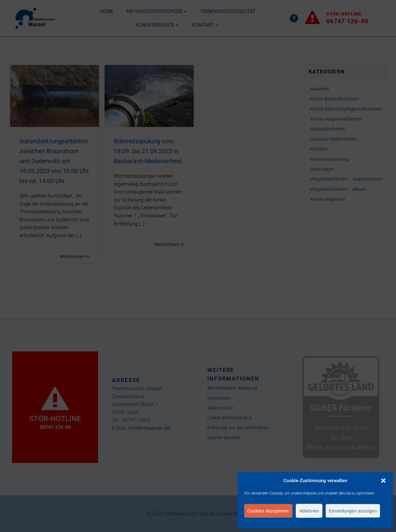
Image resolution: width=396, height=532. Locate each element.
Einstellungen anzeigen (353, 511)
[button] (383, 481)
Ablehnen (309, 511)
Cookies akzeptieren (269, 511)
